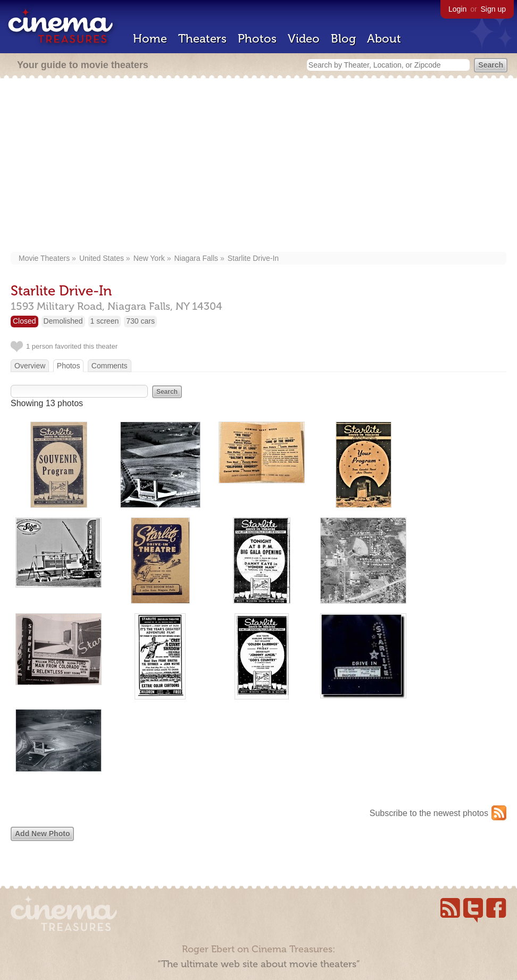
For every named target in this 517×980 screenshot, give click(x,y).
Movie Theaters (44, 258)
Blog (343, 39)
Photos (257, 39)
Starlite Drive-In (253, 258)
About (384, 39)
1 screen (105, 321)
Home (150, 39)
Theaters (202, 39)
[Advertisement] (259, 166)
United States (102, 258)
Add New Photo (42, 834)
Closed (24, 321)
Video (304, 39)
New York (149, 258)
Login (457, 9)
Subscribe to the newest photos (429, 813)
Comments (110, 366)
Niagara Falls (196, 258)
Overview (30, 366)
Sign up (493, 9)
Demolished (63, 321)
